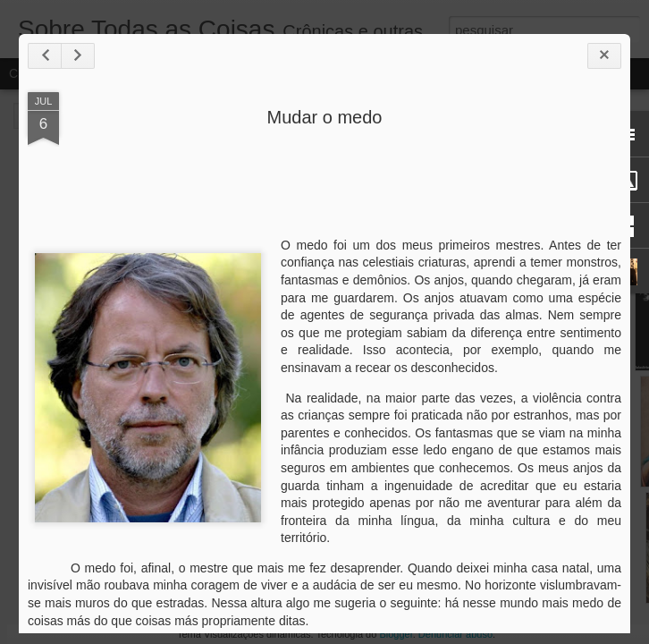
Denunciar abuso (455, 634)
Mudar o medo (325, 117)
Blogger (396, 634)
